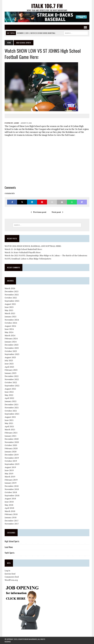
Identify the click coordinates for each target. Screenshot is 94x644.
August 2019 (10, 467)
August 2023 (10, 357)
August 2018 (10, 499)
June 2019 (9, 470)
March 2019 (10, 477)
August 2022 (10, 389)
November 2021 (12, 408)
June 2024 (9, 329)
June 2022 (9, 392)
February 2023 (11, 370)
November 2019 (12, 458)
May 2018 (9, 505)
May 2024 (9, 332)
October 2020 (11, 445)
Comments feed (12, 577)
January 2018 (11, 517)
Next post (57, 212)
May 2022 (9, 395)
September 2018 (12, 495)
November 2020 (12, 442)
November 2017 (12, 524)
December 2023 (12, 345)
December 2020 (12, 439)
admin (16, 123)
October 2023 (11, 351)
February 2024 (11, 338)
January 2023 (11, 373)
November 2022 (12, 379)
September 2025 (12, 301)
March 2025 (10, 313)
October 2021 (11, 411)
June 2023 (9, 364)
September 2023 (12, 354)
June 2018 (9, 502)
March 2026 (10, 288)
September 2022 (12, 386)
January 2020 (11, 452)
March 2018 (10, 511)
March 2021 (10, 429)
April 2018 (9, 508)
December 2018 (12, 486)
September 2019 (12, 464)
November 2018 (12, 489)
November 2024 (12, 320)
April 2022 (9, 398)
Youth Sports (10, 553)
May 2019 (9, 474)
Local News (9, 547)
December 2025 (12, 291)
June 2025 (9, 307)
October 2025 (11, 298)
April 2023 (9, 367)
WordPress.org (11, 580)
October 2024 (11, 323)
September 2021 (12, 414)
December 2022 (12, 376)
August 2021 (10, 417)
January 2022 (11, 401)
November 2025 (12, 295)
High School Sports (12, 541)
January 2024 (11, 342)
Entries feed (10, 574)
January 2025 (11, 317)
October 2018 (11, 492)
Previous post (39, 212)
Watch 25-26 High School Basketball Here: (23, 249)
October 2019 (11, 461)
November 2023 (12, 348)
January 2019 (11, 483)
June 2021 (9, 420)
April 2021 (9, 426)
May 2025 (9, 310)
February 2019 (11, 480)
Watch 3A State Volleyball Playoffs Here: (23, 252)
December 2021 (12, 404)
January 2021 (11, 436)
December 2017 (12, 521)
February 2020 (11, 448)
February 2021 (11, 433)
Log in (7, 571)
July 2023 (9, 360)
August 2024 (10, 326)
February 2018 (11, 514)
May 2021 (9, 423)
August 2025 (10, 304)
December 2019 (12, 455)
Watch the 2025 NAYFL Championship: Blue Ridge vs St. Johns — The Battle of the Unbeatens (46, 255)
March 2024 (10, 335)
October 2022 (11, 382)
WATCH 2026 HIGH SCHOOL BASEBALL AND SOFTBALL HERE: (33, 246)
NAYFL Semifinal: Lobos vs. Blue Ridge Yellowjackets (28, 259)
